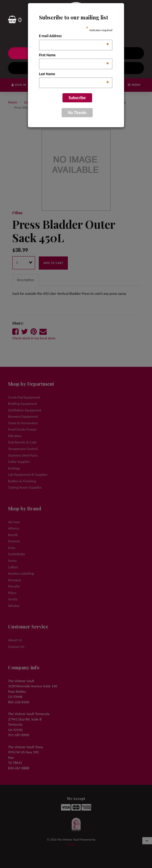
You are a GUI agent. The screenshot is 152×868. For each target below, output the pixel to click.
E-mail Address (74, 36)
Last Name (74, 74)
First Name (74, 55)
